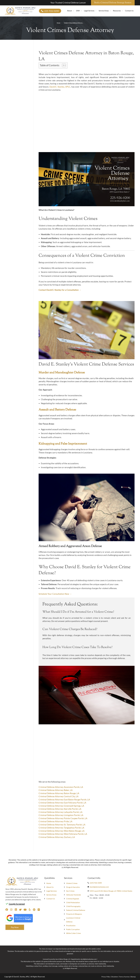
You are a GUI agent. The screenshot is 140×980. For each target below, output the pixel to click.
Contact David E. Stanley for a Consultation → (60, 290)
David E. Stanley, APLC (60, 87)
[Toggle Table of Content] (63, 65)
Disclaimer (115, 977)
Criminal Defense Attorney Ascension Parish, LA (61, 787)
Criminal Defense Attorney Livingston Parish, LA (61, 815)
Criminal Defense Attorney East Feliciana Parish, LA (62, 803)
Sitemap (133, 977)
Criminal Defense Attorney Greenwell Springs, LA (61, 806)
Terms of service (124, 977)
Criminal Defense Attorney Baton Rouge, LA (59, 793)
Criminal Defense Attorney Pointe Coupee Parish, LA (63, 818)
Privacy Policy (106, 977)
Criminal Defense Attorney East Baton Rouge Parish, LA (64, 800)
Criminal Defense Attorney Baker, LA (56, 790)
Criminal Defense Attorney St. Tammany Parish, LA (62, 825)
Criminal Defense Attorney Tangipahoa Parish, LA (61, 828)
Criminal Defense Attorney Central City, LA (59, 796)
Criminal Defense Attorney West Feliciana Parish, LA (63, 834)
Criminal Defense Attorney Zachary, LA (57, 837)
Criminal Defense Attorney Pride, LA (55, 821)
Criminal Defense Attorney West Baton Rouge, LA (62, 831)
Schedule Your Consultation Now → (55, 594)
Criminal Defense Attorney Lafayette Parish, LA (60, 812)
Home (59, 23)
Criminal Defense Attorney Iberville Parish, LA (60, 809)
